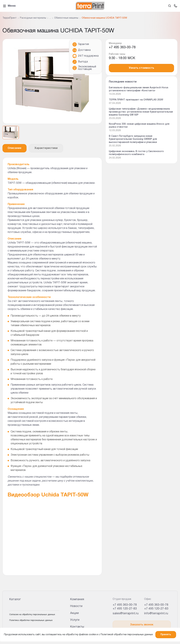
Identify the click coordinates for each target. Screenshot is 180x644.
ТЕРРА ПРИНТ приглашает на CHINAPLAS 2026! (136, 100)
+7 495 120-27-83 (125, 609)
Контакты (77, 627)
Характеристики (46, 148)
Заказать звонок (142, 625)
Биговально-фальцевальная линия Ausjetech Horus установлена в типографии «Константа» (139, 89)
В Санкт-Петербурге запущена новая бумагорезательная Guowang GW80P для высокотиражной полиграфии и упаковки (133, 139)
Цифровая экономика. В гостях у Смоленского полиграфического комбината (136, 153)
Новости (76, 606)
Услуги (75, 620)
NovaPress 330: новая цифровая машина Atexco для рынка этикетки (139, 126)
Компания (77, 599)
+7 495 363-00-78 (122, 47)
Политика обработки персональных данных (31, 620)
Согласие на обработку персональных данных (32, 615)
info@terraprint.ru (156, 614)
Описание (15, 148)
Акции (74, 613)
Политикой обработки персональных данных (127, 635)
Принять (166, 635)
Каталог (15, 599)
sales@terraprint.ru (126, 614)
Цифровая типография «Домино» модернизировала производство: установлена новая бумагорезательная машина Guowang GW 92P (141, 112)
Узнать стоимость (141, 68)
